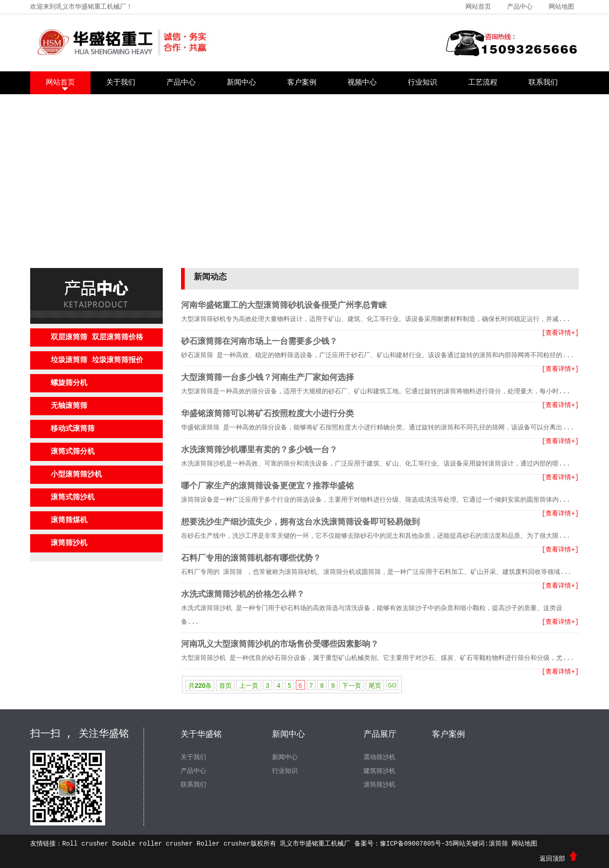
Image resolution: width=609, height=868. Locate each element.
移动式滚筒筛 (73, 429)
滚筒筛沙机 (69, 543)
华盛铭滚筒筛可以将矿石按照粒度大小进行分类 (267, 414)
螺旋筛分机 (69, 383)
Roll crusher (85, 844)
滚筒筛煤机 (69, 520)
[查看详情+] (560, 333)
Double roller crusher (152, 844)
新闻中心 (241, 83)
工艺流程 (483, 83)
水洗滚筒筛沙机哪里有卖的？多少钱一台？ (259, 450)
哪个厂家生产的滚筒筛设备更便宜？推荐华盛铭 (267, 486)
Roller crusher (224, 844)
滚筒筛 (498, 844)
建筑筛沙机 (379, 771)
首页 (225, 686)
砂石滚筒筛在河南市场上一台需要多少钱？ (259, 342)
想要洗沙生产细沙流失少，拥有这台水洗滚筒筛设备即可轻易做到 (300, 522)
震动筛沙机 (379, 757)
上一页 (249, 686)
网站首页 (478, 7)
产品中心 (520, 7)
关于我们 (121, 83)
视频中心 (362, 83)
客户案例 (302, 83)
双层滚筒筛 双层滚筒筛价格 (97, 338)
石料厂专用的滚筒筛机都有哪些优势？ (251, 558)
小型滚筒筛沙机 (76, 475)
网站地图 (561, 7)
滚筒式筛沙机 (73, 498)
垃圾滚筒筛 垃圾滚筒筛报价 (97, 360)
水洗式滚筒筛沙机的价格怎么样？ (243, 595)
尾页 (375, 686)
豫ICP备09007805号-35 (417, 844)
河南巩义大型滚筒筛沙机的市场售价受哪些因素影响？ (280, 644)
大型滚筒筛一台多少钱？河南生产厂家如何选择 (267, 378)
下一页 (352, 686)
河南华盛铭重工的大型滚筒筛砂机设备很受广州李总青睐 (284, 305)
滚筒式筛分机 (73, 452)
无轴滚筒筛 (69, 406)
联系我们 (543, 83)
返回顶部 (559, 859)
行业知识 (422, 83)
